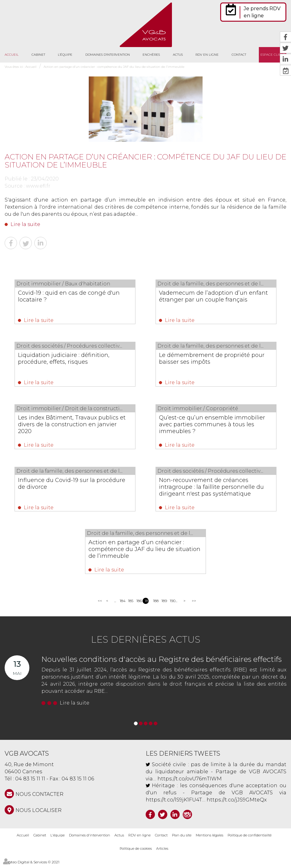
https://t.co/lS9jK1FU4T (174, 803)
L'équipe (65, 55)
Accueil (12, 55)
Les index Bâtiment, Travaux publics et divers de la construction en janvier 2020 (73, 426)
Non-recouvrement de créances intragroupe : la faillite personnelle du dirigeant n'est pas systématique (214, 489)
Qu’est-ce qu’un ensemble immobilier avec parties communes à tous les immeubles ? (213, 426)
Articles (162, 852)
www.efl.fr (38, 186)
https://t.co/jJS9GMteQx (237, 803)
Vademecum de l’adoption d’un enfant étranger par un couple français (208, 300)
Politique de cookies (136, 852)
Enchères (151, 55)
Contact (239, 55)
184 (122, 604)
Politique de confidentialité (250, 839)
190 (172, 604)
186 (138, 604)
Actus (178, 55)
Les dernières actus (146, 643)
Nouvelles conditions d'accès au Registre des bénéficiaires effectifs (162, 663)
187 (147, 604)
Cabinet (38, 55)
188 (155, 604)
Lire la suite (25, 224)
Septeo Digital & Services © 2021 (32, 865)
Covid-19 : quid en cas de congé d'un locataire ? (74, 296)
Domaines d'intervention (108, 55)
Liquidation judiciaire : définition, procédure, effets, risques (69, 359)
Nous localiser (39, 814)
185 (130, 604)
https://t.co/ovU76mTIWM (190, 782)
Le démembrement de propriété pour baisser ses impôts (209, 359)
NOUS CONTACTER (39, 798)
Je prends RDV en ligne (262, 12)
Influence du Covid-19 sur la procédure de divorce (61, 485)
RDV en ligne (207, 55)
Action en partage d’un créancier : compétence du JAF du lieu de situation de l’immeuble (114, 67)
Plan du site (182, 839)
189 (163, 604)
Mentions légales (210, 839)
